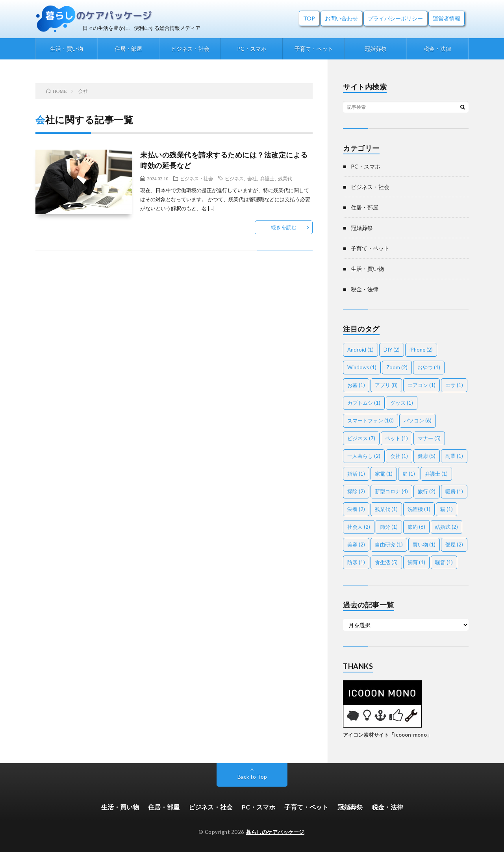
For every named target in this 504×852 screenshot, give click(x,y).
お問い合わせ (341, 18)
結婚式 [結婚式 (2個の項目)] (447, 527)
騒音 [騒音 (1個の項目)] (444, 562)
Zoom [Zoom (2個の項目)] (397, 367)
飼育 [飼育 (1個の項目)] (416, 562)
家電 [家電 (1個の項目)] (384, 474)
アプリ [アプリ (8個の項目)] (386, 385)
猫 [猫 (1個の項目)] (447, 509)
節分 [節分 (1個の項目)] (389, 527)
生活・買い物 (67, 49)
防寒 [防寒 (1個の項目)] (356, 562)
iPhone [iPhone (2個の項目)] (421, 350)
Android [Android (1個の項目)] (360, 350)
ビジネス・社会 (190, 49)
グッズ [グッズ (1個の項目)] (402, 403)
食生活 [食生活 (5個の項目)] (386, 562)
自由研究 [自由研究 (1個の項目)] (389, 545)
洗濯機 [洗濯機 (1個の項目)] (419, 509)
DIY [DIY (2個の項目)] (392, 350)
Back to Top (252, 777)
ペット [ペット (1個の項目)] (397, 438)
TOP (309, 18)
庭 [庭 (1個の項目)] (409, 474)
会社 (252, 178)
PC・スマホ (252, 49)
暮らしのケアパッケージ (275, 832)
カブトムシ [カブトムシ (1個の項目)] (364, 403)
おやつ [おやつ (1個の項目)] (429, 367)
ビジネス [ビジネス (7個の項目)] (361, 438)
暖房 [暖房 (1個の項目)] (454, 491)
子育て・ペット (314, 49)
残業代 (285, 178)
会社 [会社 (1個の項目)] (399, 456)
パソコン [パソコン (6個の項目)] (418, 420)
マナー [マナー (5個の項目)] (429, 438)
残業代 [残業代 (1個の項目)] (386, 509)
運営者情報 (447, 18)
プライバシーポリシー (395, 18)
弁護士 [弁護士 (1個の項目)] (436, 474)
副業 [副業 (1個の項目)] (454, 456)
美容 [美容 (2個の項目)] (356, 545)
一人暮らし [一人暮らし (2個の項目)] (364, 456)
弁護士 (267, 178)
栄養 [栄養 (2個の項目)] (356, 509)
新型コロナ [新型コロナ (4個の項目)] (391, 491)
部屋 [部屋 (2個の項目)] (454, 545)
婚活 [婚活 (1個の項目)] (356, 474)
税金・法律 (437, 49)
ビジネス (234, 178)
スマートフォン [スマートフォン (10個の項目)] (371, 420)
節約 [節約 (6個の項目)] (416, 527)
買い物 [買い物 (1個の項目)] (424, 545)
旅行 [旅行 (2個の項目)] (427, 491)
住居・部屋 (128, 49)
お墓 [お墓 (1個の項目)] (356, 385)
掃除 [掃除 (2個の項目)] (356, 491)
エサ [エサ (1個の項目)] (454, 385)
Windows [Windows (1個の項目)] (362, 367)
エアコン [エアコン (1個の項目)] (422, 385)
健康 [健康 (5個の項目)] (427, 456)
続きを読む (284, 227)
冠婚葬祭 (376, 49)
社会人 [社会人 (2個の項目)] (359, 527)
